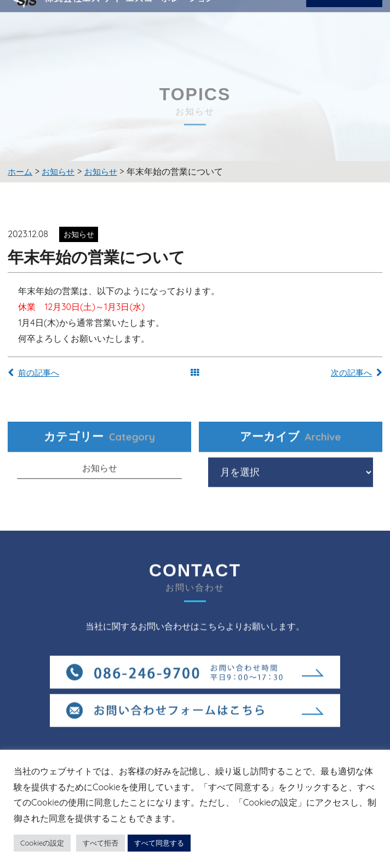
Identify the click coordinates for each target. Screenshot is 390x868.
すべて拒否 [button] (101, 843)
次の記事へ (354, 373)
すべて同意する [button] (159, 843)
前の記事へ (36, 373)
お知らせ (100, 482)
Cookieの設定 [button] (42, 843)
